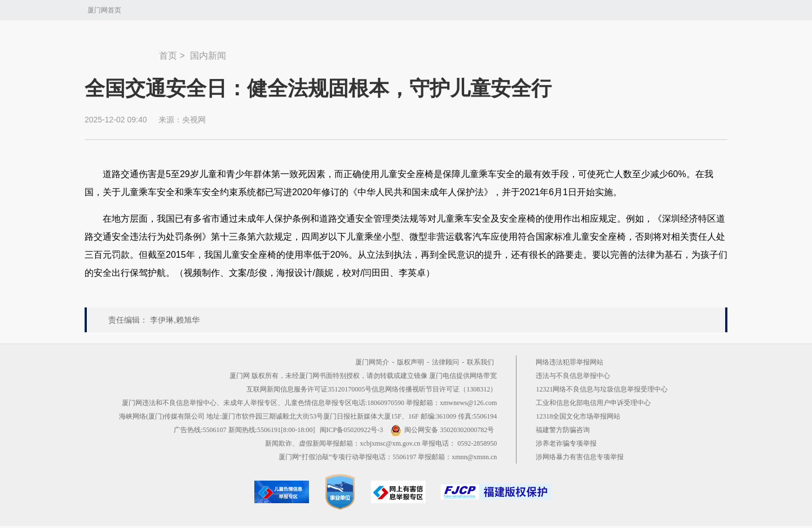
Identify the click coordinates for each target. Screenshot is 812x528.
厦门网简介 (372, 362)
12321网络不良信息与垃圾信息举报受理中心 (602, 389)
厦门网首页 (104, 10)
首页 (168, 56)
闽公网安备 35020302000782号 (442, 430)
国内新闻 (208, 56)
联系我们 (480, 362)
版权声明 (411, 362)
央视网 (194, 120)
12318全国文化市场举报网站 (578, 416)
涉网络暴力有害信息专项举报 (580, 457)
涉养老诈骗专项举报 (566, 443)
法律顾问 (445, 362)
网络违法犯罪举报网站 (570, 362)
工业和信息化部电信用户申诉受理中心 (593, 403)
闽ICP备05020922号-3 (352, 430)
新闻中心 (122, 50)
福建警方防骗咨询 (563, 430)
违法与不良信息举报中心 (573, 376)
